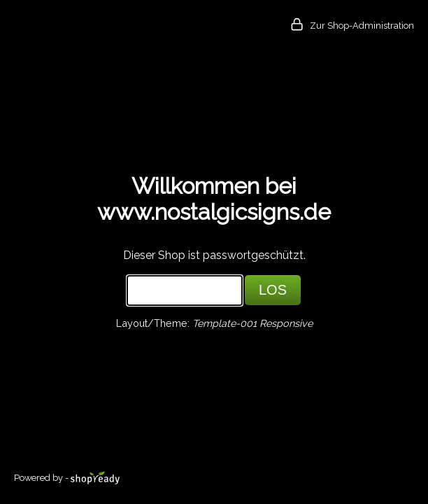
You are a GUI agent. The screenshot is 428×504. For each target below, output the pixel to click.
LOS (273, 290)
